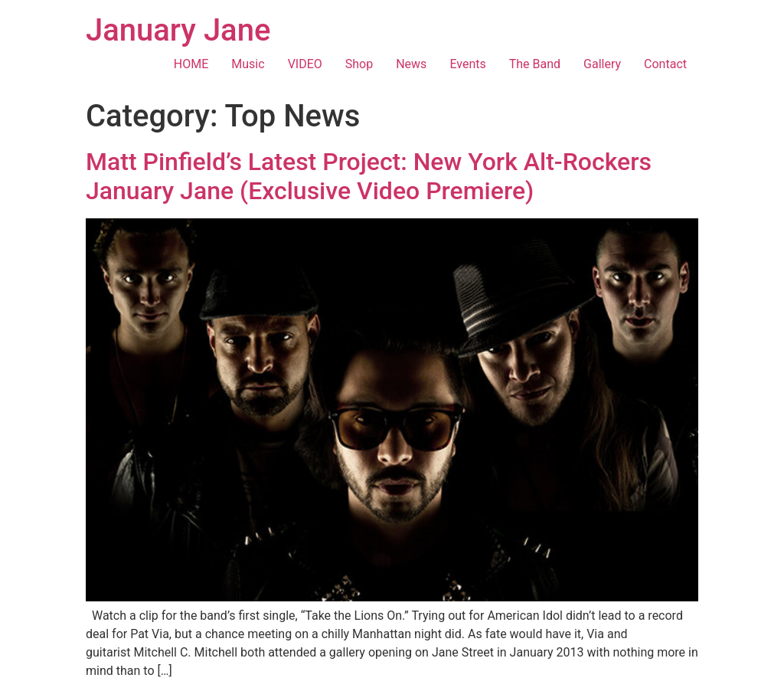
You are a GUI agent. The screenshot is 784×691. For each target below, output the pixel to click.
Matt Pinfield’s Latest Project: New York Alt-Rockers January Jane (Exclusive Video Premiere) (369, 176)
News (411, 64)
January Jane (178, 30)
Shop (359, 64)
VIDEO (305, 64)
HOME (191, 64)
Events (467, 64)
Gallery (602, 64)
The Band (535, 64)
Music (248, 64)
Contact (665, 64)
